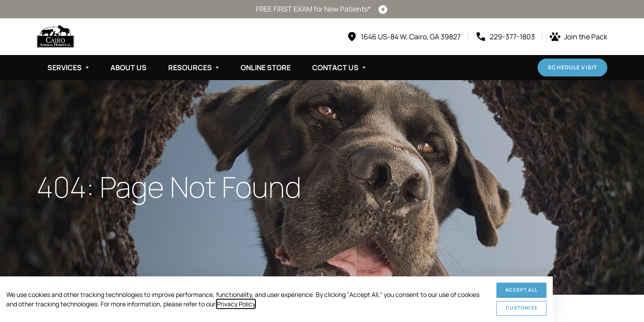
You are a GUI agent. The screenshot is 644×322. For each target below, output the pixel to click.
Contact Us (335, 68)
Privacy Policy (236, 304)
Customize (522, 308)
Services (65, 68)
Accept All (522, 290)
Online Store (266, 68)
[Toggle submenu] (87, 68)
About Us (129, 68)
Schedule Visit (572, 67)
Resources (190, 68)
